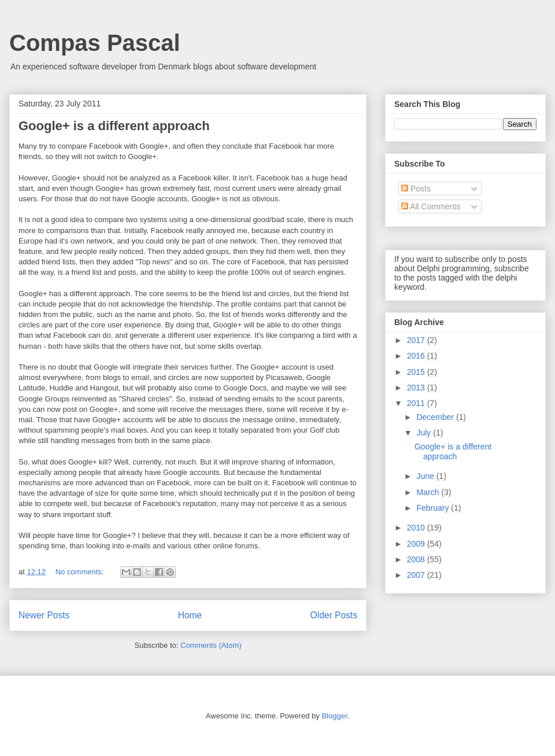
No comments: (81, 572)
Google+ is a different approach (114, 126)
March (429, 492)
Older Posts (334, 615)
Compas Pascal (95, 43)
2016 (417, 356)
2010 (417, 528)
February (434, 508)
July (425, 433)
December (436, 417)
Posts (416, 189)
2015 (417, 372)
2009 (417, 544)
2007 (417, 575)
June (426, 476)
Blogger (334, 716)
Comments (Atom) (211, 645)
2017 (417, 340)
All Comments (431, 206)
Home (190, 615)
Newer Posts (44, 615)
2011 (417, 403)
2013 (417, 388)
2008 (417, 559)
